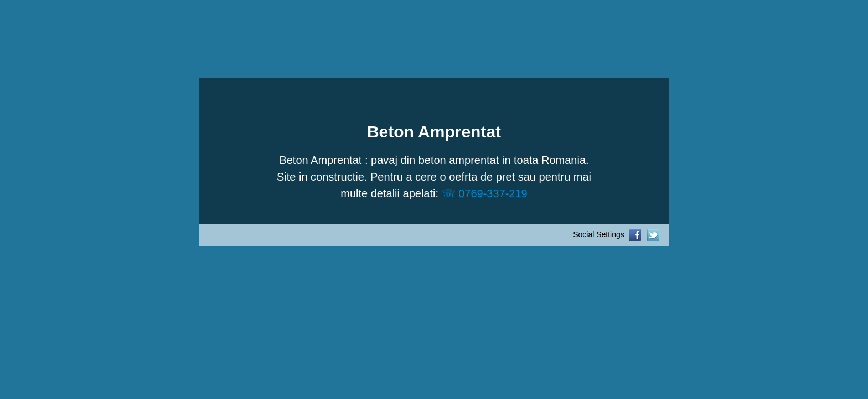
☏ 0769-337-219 (485, 193)
